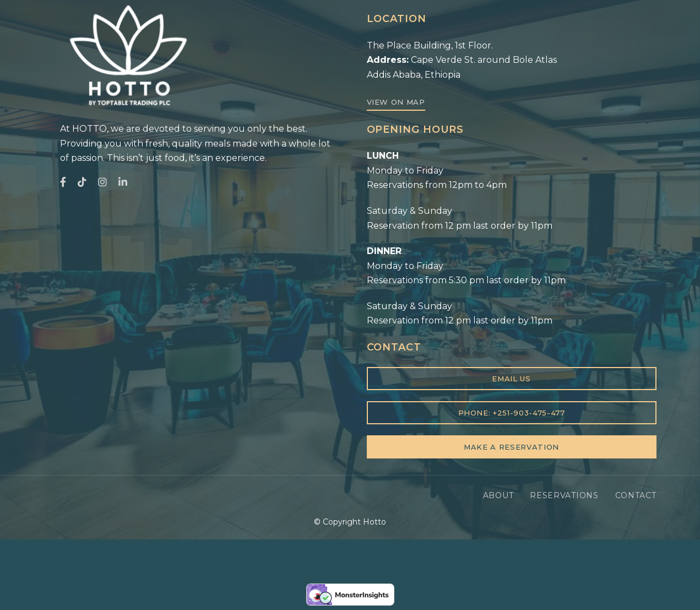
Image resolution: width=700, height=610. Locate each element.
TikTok (82, 182)
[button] (396, 102)
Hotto (375, 522)
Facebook (63, 182)
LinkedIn (123, 182)
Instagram (102, 182)
